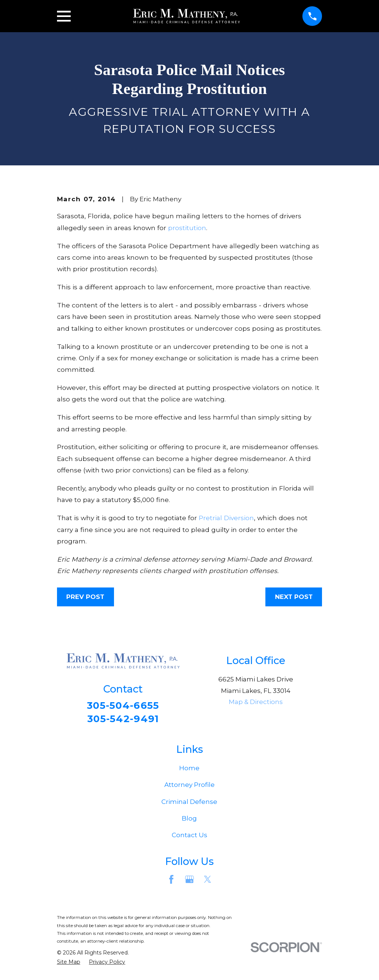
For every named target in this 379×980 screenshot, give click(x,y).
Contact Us (189, 836)
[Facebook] (171, 881)
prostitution (187, 228)
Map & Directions (256, 702)
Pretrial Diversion (226, 518)
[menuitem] (69, 964)
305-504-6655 (123, 706)
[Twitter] (208, 881)
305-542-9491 (123, 720)
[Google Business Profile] (189, 881)
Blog (189, 820)
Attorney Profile (189, 787)
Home (189, 769)
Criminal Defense (189, 803)
